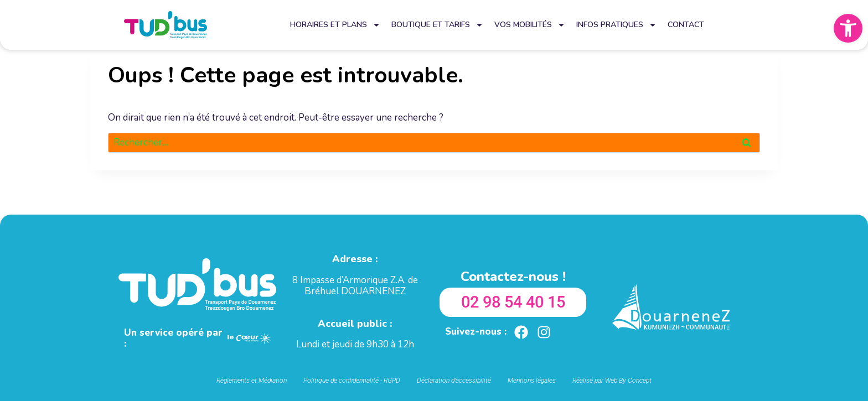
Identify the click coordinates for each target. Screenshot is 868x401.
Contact (686, 25)
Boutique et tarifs (437, 25)
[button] (848, 28)
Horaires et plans (335, 25)
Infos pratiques (616, 25)
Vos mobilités (530, 25)
